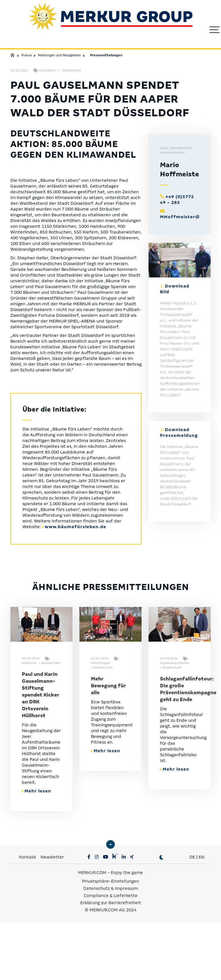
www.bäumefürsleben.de (75, 584)
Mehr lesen (37, 848)
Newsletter (52, 914)
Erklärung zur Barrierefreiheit (111, 960)
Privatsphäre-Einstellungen (110, 938)
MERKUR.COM (92, 930)
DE (192, 914)
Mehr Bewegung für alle (108, 743)
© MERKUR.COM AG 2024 (111, 967)
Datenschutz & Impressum (110, 946)
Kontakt (28, 914)
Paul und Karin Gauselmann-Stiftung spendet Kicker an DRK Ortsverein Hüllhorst (41, 752)
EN (201, 914)
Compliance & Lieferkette (111, 953)
